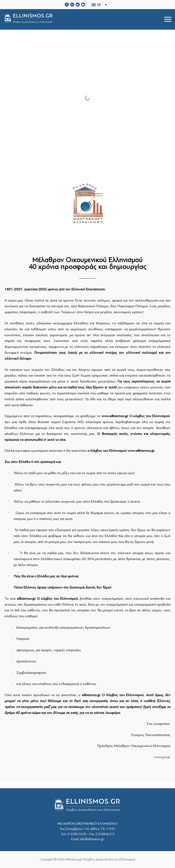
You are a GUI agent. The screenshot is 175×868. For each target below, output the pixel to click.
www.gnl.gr (162, 757)
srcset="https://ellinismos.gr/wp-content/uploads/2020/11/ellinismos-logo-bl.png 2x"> (65, 19)
